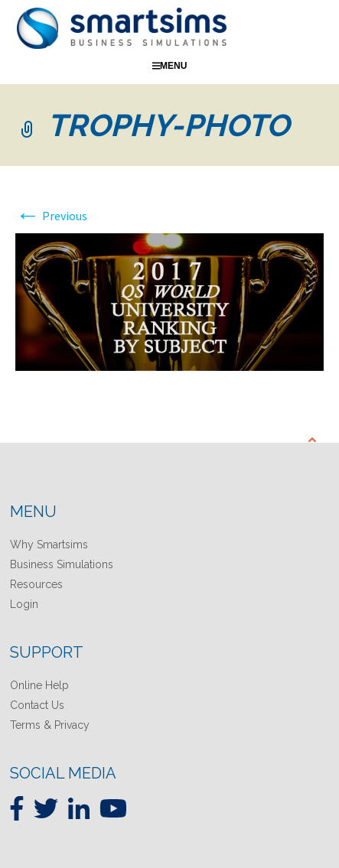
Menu (170, 66)
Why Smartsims (49, 545)
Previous (51, 216)
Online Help (39, 685)
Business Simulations (62, 564)
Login (24, 604)
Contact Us (37, 705)
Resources (36, 584)
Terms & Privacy (50, 725)
